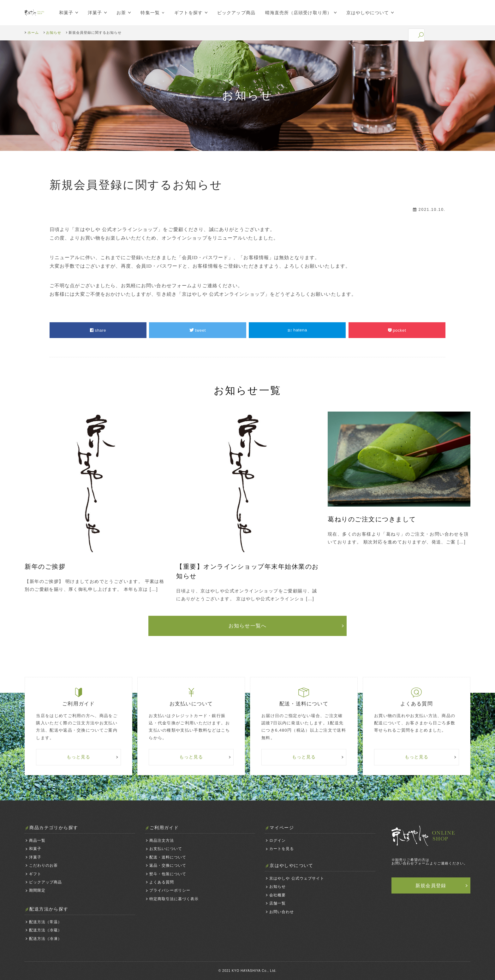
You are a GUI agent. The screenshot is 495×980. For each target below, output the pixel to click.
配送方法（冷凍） (45, 939)
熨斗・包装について (168, 874)
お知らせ (277, 887)
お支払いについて (166, 849)
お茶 (118, 13)
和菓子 (63, 13)
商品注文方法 (162, 840)
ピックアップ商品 (233, 13)
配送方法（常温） (45, 922)
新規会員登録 (431, 885)
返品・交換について (168, 865)
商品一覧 (37, 840)
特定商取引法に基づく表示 (174, 899)
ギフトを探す (185, 13)
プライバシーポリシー (170, 890)
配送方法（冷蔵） (45, 930)
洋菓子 (92, 13)
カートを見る (282, 849)
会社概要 (277, 895)
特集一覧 (147, 13)
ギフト (35, 874)
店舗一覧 (277, 903)
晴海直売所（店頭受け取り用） (295, 13)
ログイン (277, 840)
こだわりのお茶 (43, 865)
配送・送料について (168, 857)
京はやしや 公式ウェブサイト (297, 878)
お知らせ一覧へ (247, 626)
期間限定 (37, 890)
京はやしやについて (364, 13)
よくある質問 (162, 882)
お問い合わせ (282, 912)
